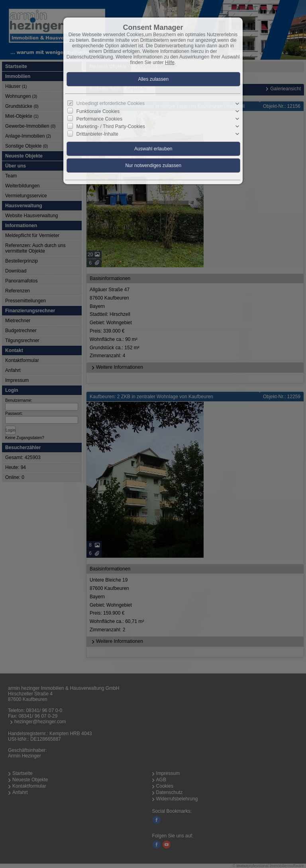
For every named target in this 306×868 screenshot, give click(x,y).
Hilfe (170, 62)
